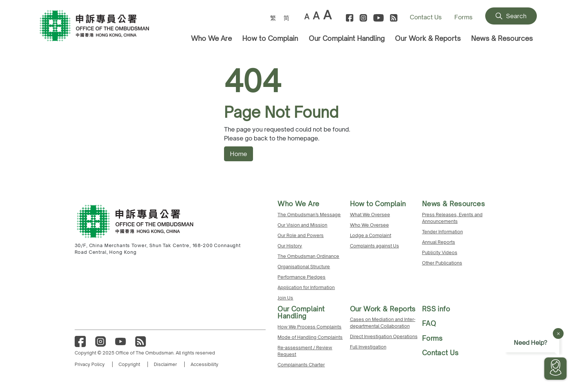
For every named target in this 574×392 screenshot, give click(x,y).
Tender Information (442, 232)
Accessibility (205, 364)
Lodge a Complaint (371, 235)
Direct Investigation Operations (384, 336)
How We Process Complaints (309, 327)
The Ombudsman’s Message (309, 215)
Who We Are (211, 38)
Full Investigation (368, 347)
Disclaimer (165, 364)
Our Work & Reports (428, 38)
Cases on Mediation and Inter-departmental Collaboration (383, 323)
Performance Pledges (301, 277)
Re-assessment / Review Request (305, 351)
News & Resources (502, 38)
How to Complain (270, 38)
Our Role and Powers (301, 235)
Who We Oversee (369, 225)
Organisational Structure (304, 267)
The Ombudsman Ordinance (308, 256)
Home (239, 154)
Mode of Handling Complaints (310, 337)
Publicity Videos (440, 252)
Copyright (129, 364)
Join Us (285, 298)
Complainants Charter (301, 365)
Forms (463, 17)
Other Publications (442, 263)
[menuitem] (273, 18)
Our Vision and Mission (302, 225)
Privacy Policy (90, 364)
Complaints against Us (374, 246)
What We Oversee (370, 215)
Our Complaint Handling (347, 38)
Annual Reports (439, 242)
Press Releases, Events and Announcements (452, 218)
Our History (290, 246)
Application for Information (306, 287)
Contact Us (426, 17)
